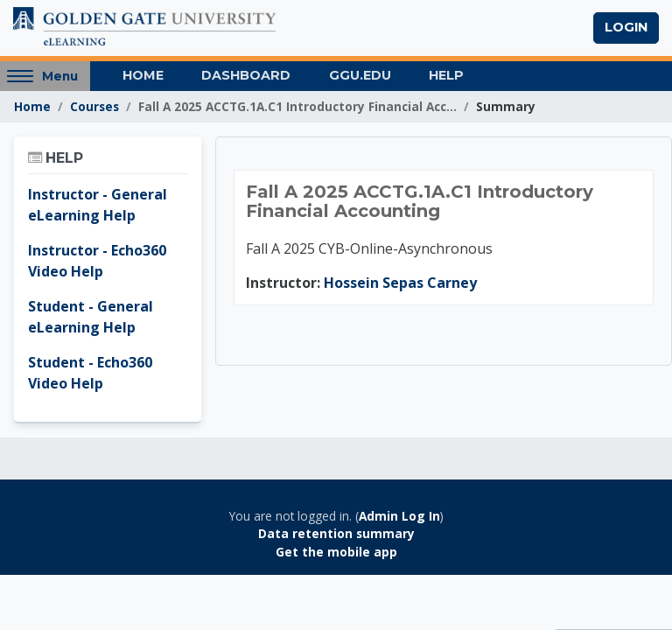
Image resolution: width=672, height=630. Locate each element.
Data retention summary (336, 533)
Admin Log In (399, 516)
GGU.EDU (360, 75)
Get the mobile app (336, 552)
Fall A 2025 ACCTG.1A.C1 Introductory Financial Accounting (420, 201)
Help (446, 75)
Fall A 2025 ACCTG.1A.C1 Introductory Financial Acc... (297, 106)
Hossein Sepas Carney (400, 283)
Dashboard (246, 75)
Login (626, 27)
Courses (94, 106)
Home (143, 75)
